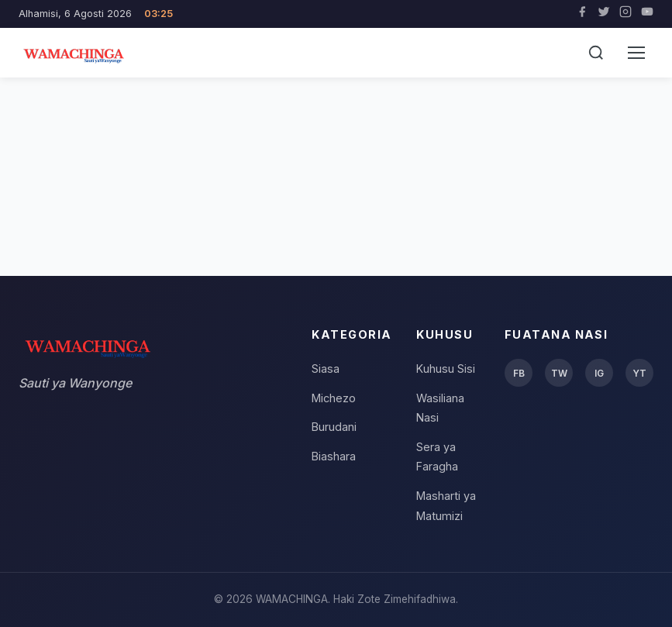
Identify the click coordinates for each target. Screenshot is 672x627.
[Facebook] (582, 14)
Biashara (334, 456)
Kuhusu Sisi (446, 369)
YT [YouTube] (639, 373)
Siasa (326, 369)
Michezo (334, 398)
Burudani (334, 427)
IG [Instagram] (599, 373)
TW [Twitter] (559, 373)
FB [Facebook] (519, 373)
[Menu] (636, 53)
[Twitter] (604, 14)
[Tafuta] (596, 53)
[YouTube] (647, 14)
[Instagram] (625, 14)
